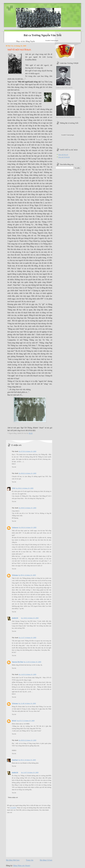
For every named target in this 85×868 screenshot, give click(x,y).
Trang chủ (30, 860)
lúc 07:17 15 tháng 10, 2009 (26, 721)
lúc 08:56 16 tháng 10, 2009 (27, 740)
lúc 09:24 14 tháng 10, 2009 (28, 527)
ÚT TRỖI (24, 10)
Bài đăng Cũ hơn (46, 860)
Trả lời (14, 467)
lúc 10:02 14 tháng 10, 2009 (30, 618)
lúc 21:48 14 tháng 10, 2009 (27, 703)
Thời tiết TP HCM (64, 157)
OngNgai (15, 760)
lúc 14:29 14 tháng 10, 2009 (27, 674)
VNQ (14, 488)
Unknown (15, 527)
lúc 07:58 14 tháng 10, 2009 (27, 451)
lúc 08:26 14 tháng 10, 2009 (27, 473)
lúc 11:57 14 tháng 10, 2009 (27, 638)
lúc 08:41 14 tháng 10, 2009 (25, 488)
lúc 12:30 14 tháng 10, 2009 (32, 662)
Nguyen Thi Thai (17, 662)
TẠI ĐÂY (13, 808)
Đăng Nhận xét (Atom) (22, 866)
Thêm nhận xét (13, 797)
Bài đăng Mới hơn (13, 860)
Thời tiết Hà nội (63, 155)
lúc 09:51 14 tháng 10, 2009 (27, 575)
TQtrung (15, 575)
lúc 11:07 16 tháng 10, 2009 (30, 772)
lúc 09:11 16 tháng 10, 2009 (27, 760)
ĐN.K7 (14, 721)
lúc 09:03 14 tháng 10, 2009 (27, 508)
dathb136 (15, 618)
